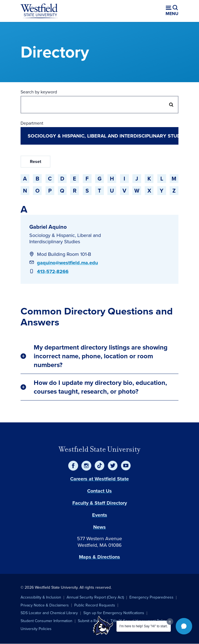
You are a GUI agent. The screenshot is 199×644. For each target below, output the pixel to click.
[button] (184, 626)
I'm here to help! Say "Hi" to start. (144, 626)
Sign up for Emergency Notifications (114, 613)
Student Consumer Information (46, 621)
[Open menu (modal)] (172, 11)
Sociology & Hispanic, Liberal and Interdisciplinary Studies (65, 238)
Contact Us (99, 491)
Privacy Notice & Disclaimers (45, 605)
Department (32, 123)
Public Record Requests (95, 605)
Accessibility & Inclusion (41, 597)
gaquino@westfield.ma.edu (67, 263)
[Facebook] (73, 466)
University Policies (36, 629)
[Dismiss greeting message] (170, 622)
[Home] (39, 11)
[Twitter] (113, 466)
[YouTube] (126, 466)
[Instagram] (86, 466)
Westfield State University (99, 449)
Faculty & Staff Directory (100, 503)
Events (100, 515)
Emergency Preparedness (151, 597)
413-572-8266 (53, 271)
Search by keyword (39, 92)
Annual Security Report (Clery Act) (95, 597)
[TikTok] (99, 466)
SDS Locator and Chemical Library (49, 613)
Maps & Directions (99, 557)
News (99, 527)
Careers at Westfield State (99, 479)
